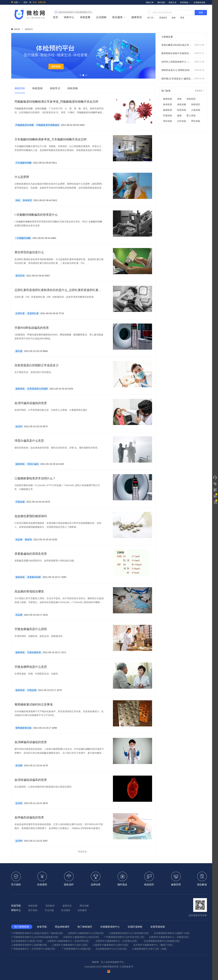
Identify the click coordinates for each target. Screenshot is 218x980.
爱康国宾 (163, 18)
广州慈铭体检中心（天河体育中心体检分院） (34, 949)
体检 (18, 200)
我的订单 (150, 2)
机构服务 (82, 910)
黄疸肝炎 (20, 276)
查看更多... (83, 852)
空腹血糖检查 (34, 652)
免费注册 (42, 2)
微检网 (17, 29)
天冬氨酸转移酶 (23, 163)
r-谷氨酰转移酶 (23, 238)
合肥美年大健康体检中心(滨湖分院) (86, 933)
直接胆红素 (33, 313)
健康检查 (168, 110)
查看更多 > (200, 91)
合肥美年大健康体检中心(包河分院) (81, 937)
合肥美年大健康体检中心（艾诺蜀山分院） (117, 941)
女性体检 (182, 121)
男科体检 (168, 121)
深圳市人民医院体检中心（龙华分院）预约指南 (183, 62)
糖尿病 (28, 540)
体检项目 (196, 104)
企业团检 (101, 17)
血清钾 (19, 841)
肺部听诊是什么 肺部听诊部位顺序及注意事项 (183, 70)
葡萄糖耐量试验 (23, 728)
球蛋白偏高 (33, 464)
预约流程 (161, 2)
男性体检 (196, 121)
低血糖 (19, 540)
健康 (179, 116)
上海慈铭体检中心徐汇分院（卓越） (150, 949)
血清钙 (19, 426)
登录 (35, 2)
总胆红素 (20, 313)
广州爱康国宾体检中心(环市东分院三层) (124, 937)
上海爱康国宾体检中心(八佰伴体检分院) (129, 933)
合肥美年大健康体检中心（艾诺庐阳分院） (69, 941)
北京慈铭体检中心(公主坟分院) (111, 949)
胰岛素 (19, 351)
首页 (55, 17)
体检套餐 (85, 17)
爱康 (182, 18)
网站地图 (84, 906)
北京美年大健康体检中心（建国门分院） (154, 945)
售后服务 (66, 910)
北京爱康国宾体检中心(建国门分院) (172, 933)
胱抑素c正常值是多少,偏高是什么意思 (183, 79)
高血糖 (19, 615)
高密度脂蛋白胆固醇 (38, 389)
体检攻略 (182, 104)
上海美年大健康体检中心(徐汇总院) (70, 945)
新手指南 (33, 910)
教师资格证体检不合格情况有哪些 (183, 53)
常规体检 (168, 116)
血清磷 (19, 765)
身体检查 (27, 200)
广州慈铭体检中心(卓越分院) (76, 949)
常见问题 (49, 910)
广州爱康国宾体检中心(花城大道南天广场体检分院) (37, 933)
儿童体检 (196, 110)
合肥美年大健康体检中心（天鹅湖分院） (170, 937)
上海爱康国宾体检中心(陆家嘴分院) (29, 945)
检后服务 (117, 17)
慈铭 (174, 18)
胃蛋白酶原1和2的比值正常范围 (183, 45)
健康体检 (20, 389)
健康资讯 (137, 17)
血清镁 (19, 803)
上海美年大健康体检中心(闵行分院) (110, 945)
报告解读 (50, 906)
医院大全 (173, 2)
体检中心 (69, 17)
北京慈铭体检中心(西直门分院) (27, 941)
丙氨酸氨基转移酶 (25, 125)
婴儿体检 (191, 116)
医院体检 (182, 110)
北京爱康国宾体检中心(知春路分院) (162, 941)
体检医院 (191, 99)
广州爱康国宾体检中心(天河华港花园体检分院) (35, 937)
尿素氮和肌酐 (34, 577)
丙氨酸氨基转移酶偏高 (48, 125)
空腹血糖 (20, 502)
